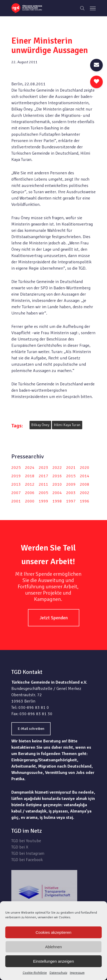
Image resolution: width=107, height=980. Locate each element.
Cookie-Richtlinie (35, 973)
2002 (85, 493)
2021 (71, 468)
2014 (85, 476)
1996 (85, 501)
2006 (30, 493)
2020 (85, 468)
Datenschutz (58, 973)
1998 (57, 501)
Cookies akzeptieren (53, 932)
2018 (30, 476)
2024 (30, 468)
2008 (85, 484)
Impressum (77, 973)
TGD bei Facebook (27, 860)
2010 (57, 484)
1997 (71, 501)
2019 (16, 476)
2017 (43, 476)
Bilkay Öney (40, 425)
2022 (57, 468)
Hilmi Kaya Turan (67, 425)
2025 (16, 468)
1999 (43, 501)
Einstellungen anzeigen (53, 961)
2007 (16, 493)
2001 (16, 501)
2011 (43, 484)
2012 (30, 484)
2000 (30, 501)
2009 (71, 484)
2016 (57, 476)
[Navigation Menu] (93, 8)
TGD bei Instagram (28, 853)
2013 (16, 484)
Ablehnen (53, 947)
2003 (71, 493)
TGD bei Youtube (26, 841)
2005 (43, 493)
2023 (43, 468)
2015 (71, 476)
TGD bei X (20, 847)
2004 (57, 493)
